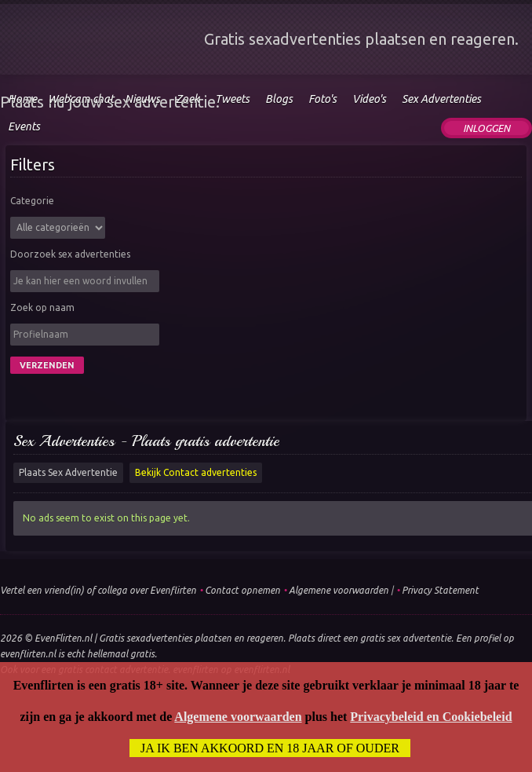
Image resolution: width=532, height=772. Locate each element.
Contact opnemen (242, 590)
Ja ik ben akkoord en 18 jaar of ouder (270, 748)
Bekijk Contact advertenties (196, 472)
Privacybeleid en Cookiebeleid (431, 717)
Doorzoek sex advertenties (70, 254)
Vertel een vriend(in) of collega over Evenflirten (98, 590)
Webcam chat (81, 99)
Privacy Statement (440, 590)
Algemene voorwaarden (339, 590)
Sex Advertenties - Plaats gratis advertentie (146, 441)
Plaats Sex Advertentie (68, 472)
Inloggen (486, 128)
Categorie (32, 201)
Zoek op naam (42, 307)
